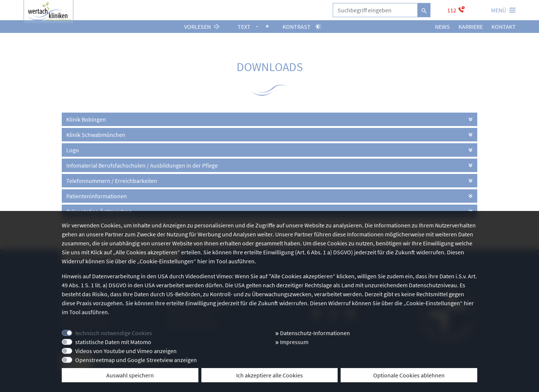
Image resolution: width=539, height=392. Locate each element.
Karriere (471, 27)
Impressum (292, 342)
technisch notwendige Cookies (114, 333)
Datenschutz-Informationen (313, 333)
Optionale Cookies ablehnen (409, 375)
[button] (269, 119)
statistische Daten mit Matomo (113, 342)
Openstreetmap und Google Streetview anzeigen (136, 360)
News (442, 27)
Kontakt (504, 27)
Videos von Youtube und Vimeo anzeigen (126, 351)
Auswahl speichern (130, 375)
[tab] (269, 119)
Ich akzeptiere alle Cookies (269, 375)
